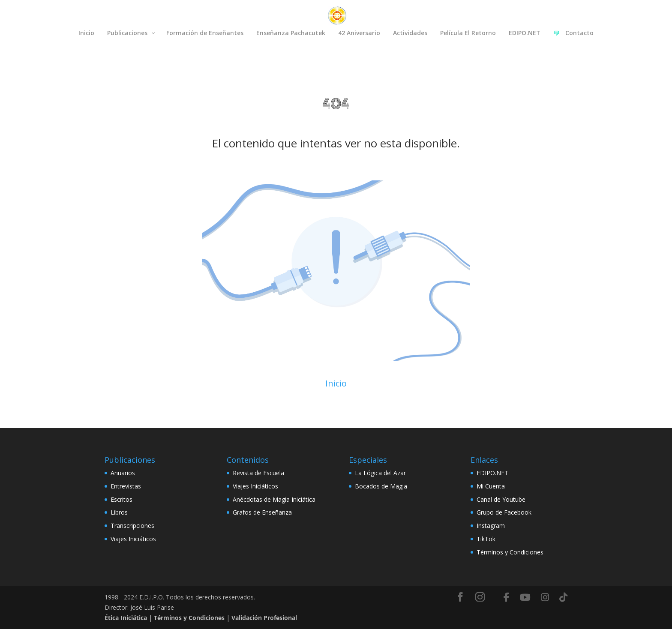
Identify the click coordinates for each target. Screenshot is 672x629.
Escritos (121, 499)
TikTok (486, 539)
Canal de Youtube (501, 499)
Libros (119, 512)
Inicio (336, 383)
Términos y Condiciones (510, 552)
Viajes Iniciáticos (133, 539)
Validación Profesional (264, 618)
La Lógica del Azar (380, 473)
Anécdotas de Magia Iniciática (274, 499)
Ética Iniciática (126, 618)
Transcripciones (132, 526)
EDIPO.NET (492, 473)
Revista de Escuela (258, 473)
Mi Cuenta (491, 486)
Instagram (491, 526)
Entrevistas (126, 486)
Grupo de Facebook (504, 512)
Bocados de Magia (381, 486)
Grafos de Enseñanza (262, 512)
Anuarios (123, 473)
